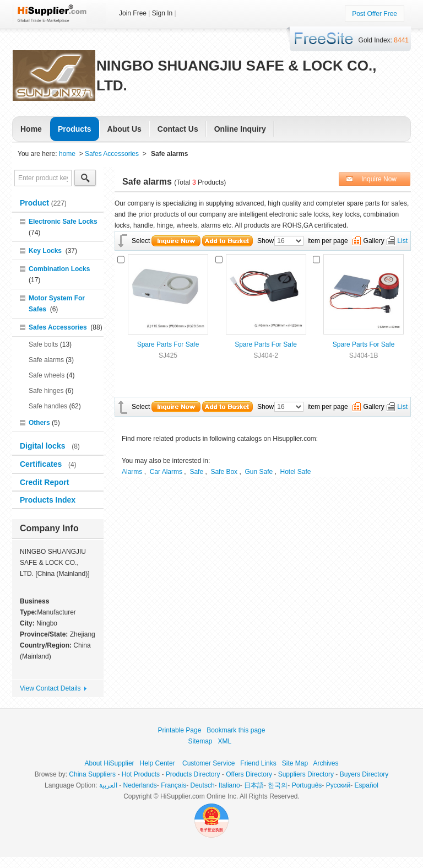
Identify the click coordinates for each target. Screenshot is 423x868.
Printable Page (180, 730)
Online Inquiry (240, 129)
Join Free (133, 13)
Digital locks (44, 446)
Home (31, 129)
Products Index (48, 500)
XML (225, 741)
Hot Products (141, 774)
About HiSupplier (110, 763)
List (402, 241)
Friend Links (258, 763)
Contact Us (178, 129)
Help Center (158, 763)
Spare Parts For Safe (168, 344)
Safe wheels (47, 375)
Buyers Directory (364, 774)
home (67, 154)
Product (36, 203)
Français (173, 785)
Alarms (132, 472)
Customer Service (208, 763)
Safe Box (224, 472)
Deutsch (203, 785)
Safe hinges (46, 391)
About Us (124, 129)
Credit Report (45, 482)
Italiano (229, 785)
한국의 (278, 785)
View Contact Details (50, 688)
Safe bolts (43, 344)
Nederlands (140, 785)
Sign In (162, 13)
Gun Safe (259, 472)
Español (367, 785)
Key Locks (45, 251)
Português (307, 785)
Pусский (338, 785)
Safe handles (48, 406)
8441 (401, 40)
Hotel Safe (296, 472)
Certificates (42, 464)
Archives (326, 763)
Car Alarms (166, 472)
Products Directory (193, 774)
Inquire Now (379, 179)
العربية (108, 785)
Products (75, 129)
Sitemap (200, 741)
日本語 (254, 785)
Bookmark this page (236, 730)
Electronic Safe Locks (63, 222)
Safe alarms (46, 360)
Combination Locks (59, 269)
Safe (196, 472)
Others (39, 423)
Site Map (295, 763)
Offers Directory (249, 774)
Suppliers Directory (306, 774)
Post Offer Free (375, 14)
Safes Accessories (112, 154)
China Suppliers (92, 774)
